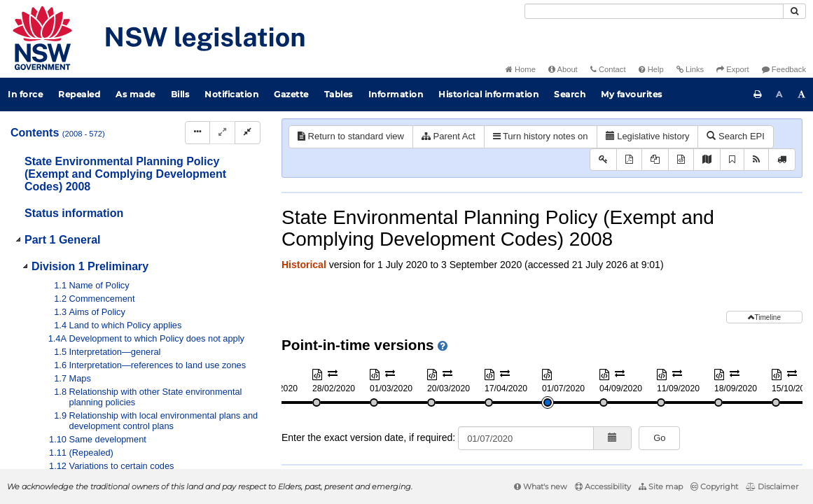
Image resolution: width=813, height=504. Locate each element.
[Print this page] (758, 94)
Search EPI (735, 136)
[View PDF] (629, 160)
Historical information (488, 94)
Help (651, 69)
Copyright (714, 486)
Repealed (79, 94)
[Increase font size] (802, 94)
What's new (541, 486)
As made (135, 94)
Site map (661, 486)
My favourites (632, 94)
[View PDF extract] (655, 160)
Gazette (291, 94)
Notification (231, 94)
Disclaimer (772, 486)
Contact (608, 69)
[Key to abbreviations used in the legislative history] (603, 160)
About (563, 69)
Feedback (784, 69)
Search (570, 94)
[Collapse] (248, 133)
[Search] (654, 11)
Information (396, 94)
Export (732, 69)
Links (690, 69)
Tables (339, 94)
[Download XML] (681, 160)
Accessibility (603, 486)
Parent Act (449, 136)
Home (521, 69)
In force (25, 94)
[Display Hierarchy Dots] (197, 133)
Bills (180, 94)
